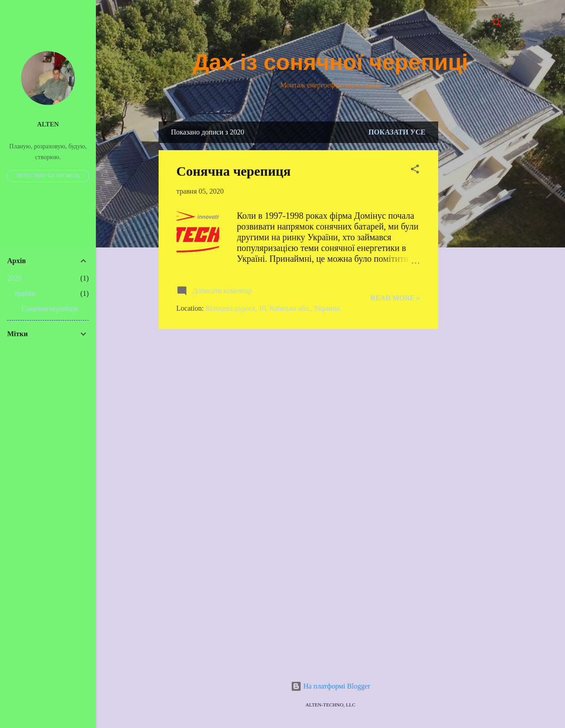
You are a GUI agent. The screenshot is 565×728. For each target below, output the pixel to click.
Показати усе (397, 132)
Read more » (395, 298)
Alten (48, 124)
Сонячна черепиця (234, 171)
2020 (14, 278)
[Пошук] (497, 24)
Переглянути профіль (48, 176)
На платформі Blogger (330, 686)
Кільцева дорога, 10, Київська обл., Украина (273, 308)
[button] (415, 171)
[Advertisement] (474, 256)
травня (25, 293)
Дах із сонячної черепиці (331, 62)
